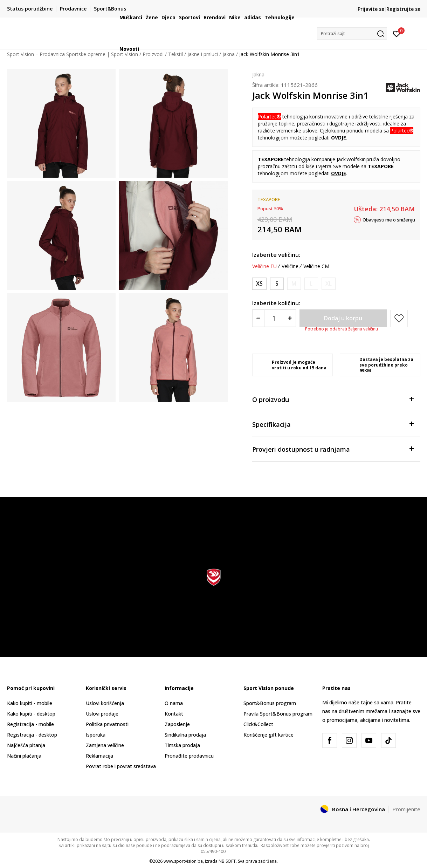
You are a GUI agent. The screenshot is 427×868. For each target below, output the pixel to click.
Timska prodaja (182, 745)
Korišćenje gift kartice (268, 735)
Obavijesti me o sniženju (389, 219)
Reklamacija (99, 756)
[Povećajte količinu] (290, 318)
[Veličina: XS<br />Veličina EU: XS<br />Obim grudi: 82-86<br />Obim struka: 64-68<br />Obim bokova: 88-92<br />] (259, 284)
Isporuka (96, 735)
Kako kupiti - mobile (30, 703)
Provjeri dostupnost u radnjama (333, 449)
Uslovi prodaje (102, 714)
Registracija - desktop (32, 735)
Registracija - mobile (30, 724)
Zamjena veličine (105, 745)
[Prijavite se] (397, 33)
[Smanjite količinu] (258, 318)
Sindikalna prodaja (185, 735)
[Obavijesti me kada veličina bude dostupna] (294, 284)
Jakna (258, 74)
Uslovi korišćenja (105, 703)
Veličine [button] (290, 266)
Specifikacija (333, 424)
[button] (352, 33)
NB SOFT (227, 861)
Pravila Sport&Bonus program (278, 714)
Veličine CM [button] (316, 266)
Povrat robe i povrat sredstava (121, 766)
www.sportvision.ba (183, 861)
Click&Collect (258, 724)
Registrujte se (403, 9)
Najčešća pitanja (26, 745)
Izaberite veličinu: (276, 255)
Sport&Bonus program (270, 703)
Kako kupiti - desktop (31, 714)
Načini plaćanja (24, 756)
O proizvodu (333, 399)
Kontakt (174, 714)
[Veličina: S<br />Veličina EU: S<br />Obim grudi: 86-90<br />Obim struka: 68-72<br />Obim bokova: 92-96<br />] (277, 284)
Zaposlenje (177, 724)
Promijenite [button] (406, 809)
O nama (174, 703)
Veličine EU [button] (264, 266)
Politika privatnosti (107, 724)
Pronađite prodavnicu (189, 756)
